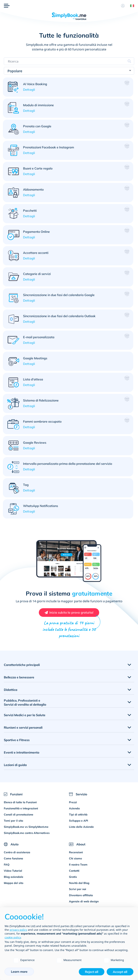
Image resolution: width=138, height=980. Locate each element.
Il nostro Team (78, 865)
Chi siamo (75, 858)
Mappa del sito (14, 883)
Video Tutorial (13, 871)
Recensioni (76, 852)
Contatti (74, 871)
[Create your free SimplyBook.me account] (69, 613)
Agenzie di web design (84, 901)
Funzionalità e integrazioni (21, 808)
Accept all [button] (120, 972)
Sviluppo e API (79, 821)
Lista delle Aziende (81, 827)
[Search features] (69, 61)
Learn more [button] (19, 972)
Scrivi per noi (78, 889)
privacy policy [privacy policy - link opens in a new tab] (18, 930)
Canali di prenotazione (19, 815)
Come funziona (13, 858)
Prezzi (73, 802)
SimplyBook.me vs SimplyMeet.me (26, 827)
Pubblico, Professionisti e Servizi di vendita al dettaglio (25, 702)
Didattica (11, 690)
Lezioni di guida (15, 765)
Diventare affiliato (81, 895)
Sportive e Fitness (17, 740)
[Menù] (7, 6)
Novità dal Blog (79, 883)
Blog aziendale (14, 877)
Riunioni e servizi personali (23, 727)
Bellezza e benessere (19, 677)
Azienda (74, 808)
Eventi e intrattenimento (22, 752)
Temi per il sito (13, 821)
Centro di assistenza (17, 852)
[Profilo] (123, 6)
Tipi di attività (78, 815)
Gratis (73, 877)
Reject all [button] (92, 972)
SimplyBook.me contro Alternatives (27, 833)
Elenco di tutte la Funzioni (20, 802)
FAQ (7, 865)
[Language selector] (131, 6)
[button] (68, 87)
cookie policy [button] (13, 937)
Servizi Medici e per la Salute (25, 715)
